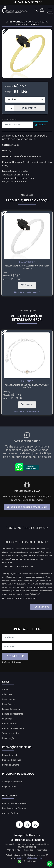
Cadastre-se (33, 3)
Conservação (8, 738)
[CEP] (18, 125)
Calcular (41, 125)
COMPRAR (33, 107)
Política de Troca (10, 724)
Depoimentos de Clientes (14, 809)
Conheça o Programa (12, 782)
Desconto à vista (10, 755)
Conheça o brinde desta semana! (27, 507)
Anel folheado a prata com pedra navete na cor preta (27, 267)
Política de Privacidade (12, 662)
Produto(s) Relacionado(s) (27, 292)
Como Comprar (9, 704)
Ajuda (5, 690)
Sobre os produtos (11, 734)
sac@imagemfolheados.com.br (30, 858)
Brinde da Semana (11, 765)
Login (19, 3)
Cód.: (27, 262)
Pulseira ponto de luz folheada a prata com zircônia (27, 387)
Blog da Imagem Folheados (15, 804)
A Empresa (7, 695)
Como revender (9, 699)
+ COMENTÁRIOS (41, 607)
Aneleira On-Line (10, 813)
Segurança (7, 719)
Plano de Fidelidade (12, 760)
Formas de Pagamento (13, 714)
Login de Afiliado (10, 787)
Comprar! (29, 285)
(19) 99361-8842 (27, 861)
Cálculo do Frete (9, 120)
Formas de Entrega (11, 709)
